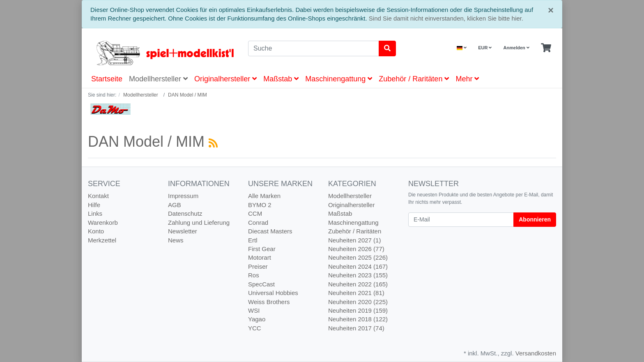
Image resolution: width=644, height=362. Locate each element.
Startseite (107, 79)
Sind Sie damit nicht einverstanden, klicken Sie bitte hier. (446, 18)
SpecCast (261, 284)
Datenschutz (185, 213)
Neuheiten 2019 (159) (358, 310)
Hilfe (94, 205)
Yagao (257, 319)
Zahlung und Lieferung (199, 223)
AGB (175, 205)
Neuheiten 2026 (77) (356, 249)
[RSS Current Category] (213, 143)
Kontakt (98, 196)
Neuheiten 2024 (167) (358, 266)
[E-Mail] (461, 220)
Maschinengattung (339, 79)
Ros (254, 275)
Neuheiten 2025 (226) (358, 257)
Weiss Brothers (269, 302)
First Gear (262, 249)
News (176, 240)
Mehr (467, 79)
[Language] (462, 48)
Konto (96, 231)
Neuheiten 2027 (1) (354, 240)
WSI (254, 310)
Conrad (258, 223)
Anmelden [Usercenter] (516, 48)
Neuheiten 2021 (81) (356, 293)
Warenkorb (103, 223)
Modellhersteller (158, 79)
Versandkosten (536, 353)
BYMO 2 (260, 205)
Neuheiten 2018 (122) (358, 319)
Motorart (260, 257)
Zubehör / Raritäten (414, 79)
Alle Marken (264, 196)
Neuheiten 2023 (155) (358, 275)
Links (95, 213)
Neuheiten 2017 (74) (356, 328)
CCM (255, 213)
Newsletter (183, 231)
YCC (255, 328)
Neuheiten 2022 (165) (358, 284)
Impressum (183, 196)
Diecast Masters (270, 231)
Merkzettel (102, 240)
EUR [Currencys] (485, 48)
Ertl (253, 240)
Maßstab (281, 79)
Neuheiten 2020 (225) (358, 302)
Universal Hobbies (273, 293)
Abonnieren (535, 219)
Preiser (258, 266)
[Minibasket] (546, 48)
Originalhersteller (225, 79)
